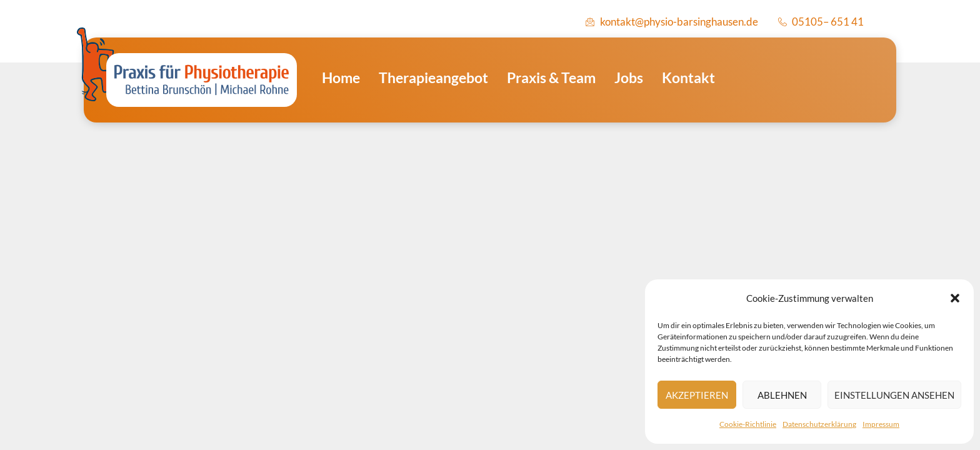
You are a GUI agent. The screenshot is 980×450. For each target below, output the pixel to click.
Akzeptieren (697, 395)
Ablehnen (782, 395)
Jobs (629, 77)
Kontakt (688, 77)
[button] (955, 298)
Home (341, 77)
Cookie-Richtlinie (748, 424)
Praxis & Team (551, 77)
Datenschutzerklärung (819, 424)
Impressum (881, 424)
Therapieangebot (433, 77)
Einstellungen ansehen (894, 395)
